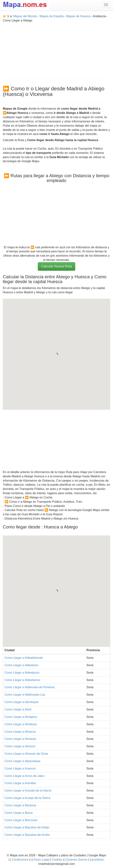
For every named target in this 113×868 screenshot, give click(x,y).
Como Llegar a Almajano (21, 717)
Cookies (57, 860)
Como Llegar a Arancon (20, 768)
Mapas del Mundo (25, 16)
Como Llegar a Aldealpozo (22, 673)
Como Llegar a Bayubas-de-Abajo (27, 827)
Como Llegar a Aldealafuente (24, 658)
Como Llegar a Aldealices (21, 665)
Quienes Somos (77, 860)
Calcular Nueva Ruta (56, 266)
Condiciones (20, 860)
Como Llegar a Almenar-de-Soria (26, 754)
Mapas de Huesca (78, 16)
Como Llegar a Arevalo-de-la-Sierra (28, 791)
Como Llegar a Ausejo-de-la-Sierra (27, 798)
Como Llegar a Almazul (20, 746)
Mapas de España (52, 16)
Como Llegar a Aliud (18, 709)
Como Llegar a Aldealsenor (22, 680)
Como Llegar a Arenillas (20, 783)
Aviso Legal (41, 860)
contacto (98, 860)
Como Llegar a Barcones (21, 820)
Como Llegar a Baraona (20, 805)
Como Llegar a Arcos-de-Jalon (25, 776)
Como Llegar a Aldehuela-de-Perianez (30, 687)
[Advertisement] (56, 49)
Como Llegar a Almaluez (21, 724)
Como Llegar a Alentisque (22, 702)
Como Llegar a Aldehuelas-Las (25, 695)
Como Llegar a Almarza (20, 732)
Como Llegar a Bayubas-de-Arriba (27, 835)
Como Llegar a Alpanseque (22, 761)
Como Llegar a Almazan (20, 739)
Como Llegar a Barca (19, 813)
